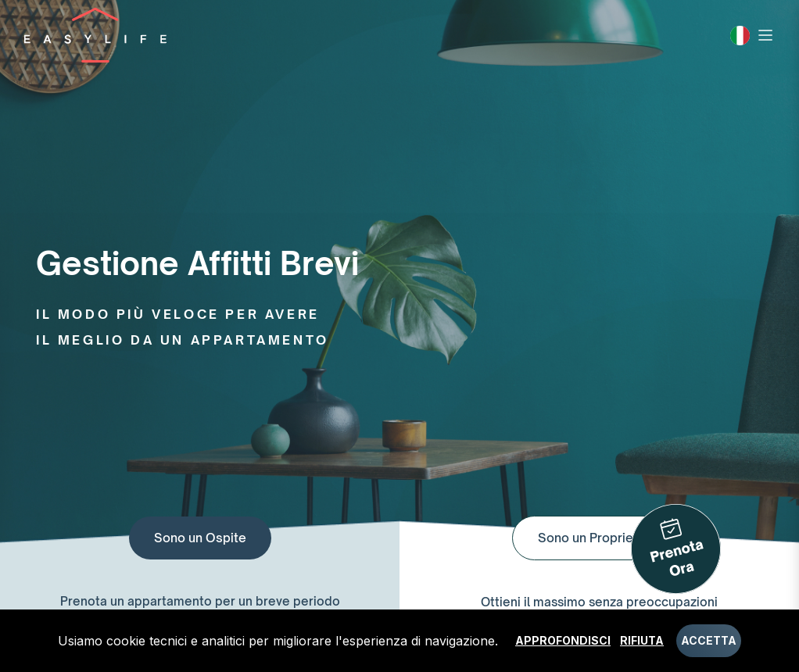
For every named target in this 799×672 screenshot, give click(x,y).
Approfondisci (563, 640)
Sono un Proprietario (599, 538)
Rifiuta (642, 640)
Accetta (709, 640)
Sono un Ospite (200, 538)
